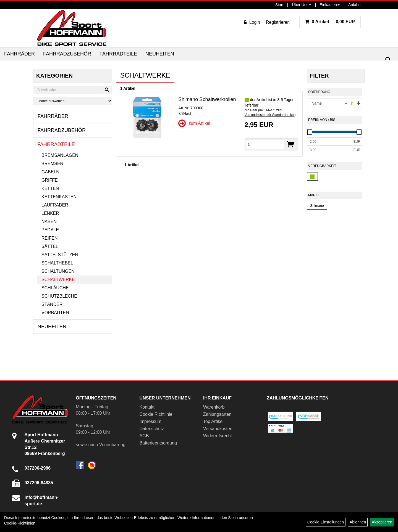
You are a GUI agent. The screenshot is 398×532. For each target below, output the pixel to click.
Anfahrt (354, 5)
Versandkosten (218, 429)
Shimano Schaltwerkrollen (207, 99)
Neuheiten (160, 54)
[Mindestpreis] (329, 142)
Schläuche (55, 288)
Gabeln (50, 172)
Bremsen (52, 164)
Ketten (50, 188)
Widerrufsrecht (218, 436)
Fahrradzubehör (67, 54)
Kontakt (147, 407)
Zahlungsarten (217, 414)
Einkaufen (330, 5)
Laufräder (55, 205)
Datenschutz (152, 429)
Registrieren (278, 22)
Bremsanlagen (60, 155)
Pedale (50, 230)
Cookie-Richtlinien (20, 523)
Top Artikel (213, 421)
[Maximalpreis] (329, 150)
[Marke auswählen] (73, 101)
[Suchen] (388, 60)
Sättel (50, 246)
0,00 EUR (330, 22)
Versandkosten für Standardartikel (270, 115)
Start (279, 5)
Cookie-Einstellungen (326, 522)
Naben (49, 222)
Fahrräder (19, 54)
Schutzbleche (59, 296)
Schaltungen (58, 271)
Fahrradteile (118, 54)
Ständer (52, 304)
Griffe (50, 180)
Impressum (150, 421)
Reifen (50, 238)
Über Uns (301, 5)
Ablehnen (358, 522)
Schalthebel (57, 263)
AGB (144, 436)
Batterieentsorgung (158, 443)
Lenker (50, 213)
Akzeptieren (382, 522)
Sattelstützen (60, 255)
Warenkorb (214, 407)
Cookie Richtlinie (156, 414)
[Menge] (265, 144)
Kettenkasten (59, 197)
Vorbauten (55, 313)
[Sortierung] (328, 103)
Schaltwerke (58, 280)
